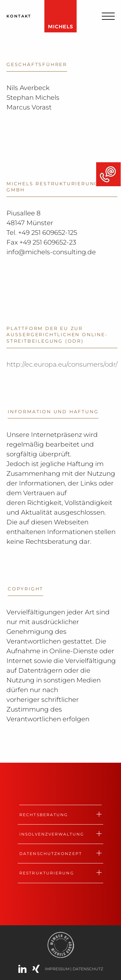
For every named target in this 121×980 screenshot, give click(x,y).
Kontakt (19, 16)
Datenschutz (88, 969)
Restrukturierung (47, 873)
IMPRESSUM (58, 969)
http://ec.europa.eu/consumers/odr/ (62, 364)
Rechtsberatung (44, 815)
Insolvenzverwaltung (52, 834)
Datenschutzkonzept (51, 854)
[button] (12, 968)
